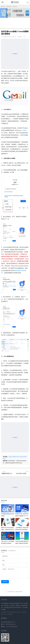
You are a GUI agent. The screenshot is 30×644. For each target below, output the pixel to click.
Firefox (25, 130)
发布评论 (5, 582)
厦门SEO (3, 7)
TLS (13, 363)
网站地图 (10, 614)
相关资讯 (9, 7)
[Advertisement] (15, 54)
